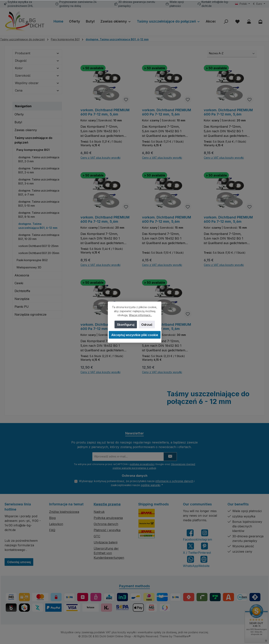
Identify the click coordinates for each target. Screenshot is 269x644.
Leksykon (56, 524)
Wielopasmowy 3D (29, 267)
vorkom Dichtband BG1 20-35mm (39, 253)
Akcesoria (22, 275)
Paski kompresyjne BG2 (32, 260)
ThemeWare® (182, 636)
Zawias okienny (26, 130)
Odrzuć (147, 324)
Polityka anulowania (108, 518)
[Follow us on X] (191, 548)
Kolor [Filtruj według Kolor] (37, 68)
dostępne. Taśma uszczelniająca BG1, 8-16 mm (39, 215)
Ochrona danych (106, 524)
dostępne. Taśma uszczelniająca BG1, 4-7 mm (39, 192)
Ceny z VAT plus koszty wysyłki (100, 158)
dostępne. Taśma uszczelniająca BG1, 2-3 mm (39, 159)
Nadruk (99, 512)
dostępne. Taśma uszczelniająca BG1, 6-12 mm (38, 226)
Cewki (19, 283)
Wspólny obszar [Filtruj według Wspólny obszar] (37, 83)
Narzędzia (22, 299)
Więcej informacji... (140, 315)
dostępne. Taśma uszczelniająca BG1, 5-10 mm (39, 204)
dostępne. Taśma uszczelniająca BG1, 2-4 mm (39, 170)
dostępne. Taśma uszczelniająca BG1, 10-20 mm (39, 237)
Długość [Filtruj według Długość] (37, 61)
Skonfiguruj (126, 324)
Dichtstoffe (22, 291)
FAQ (52, 530)
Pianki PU (22, 307)
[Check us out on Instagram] (205, 535)
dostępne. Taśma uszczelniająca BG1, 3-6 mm (39, 181)
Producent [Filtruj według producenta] (37, 53)
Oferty (19, 114)
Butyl (18, 122)
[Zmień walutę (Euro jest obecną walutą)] (259, 4)
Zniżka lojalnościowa (64, 512)
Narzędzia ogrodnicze (30, 314)
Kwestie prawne (107, 504)
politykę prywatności (142, 464)
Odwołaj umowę (19, 562)
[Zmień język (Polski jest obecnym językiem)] (243, 4)
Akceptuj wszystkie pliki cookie (134, 335)
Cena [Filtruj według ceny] (37, 90)
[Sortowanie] (232, 54)
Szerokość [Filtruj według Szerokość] (37, 76)
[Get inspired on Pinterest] (204, 548)
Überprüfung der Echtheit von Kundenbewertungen (109, 553)
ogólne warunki (150, 485)
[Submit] (170, 457)
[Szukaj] (226, 22)
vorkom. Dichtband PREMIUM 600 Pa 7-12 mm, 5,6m (105, 112)
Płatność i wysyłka (107, 530)
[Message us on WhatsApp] (191, 562)
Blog (52, 518)
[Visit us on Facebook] (190, 535)
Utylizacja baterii (106, 542)
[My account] (249, 22)
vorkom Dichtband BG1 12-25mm (38, 246)
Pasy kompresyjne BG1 (33, 150)
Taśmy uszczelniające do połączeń (33, 140)
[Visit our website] (204, 562)
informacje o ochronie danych (174, 481)
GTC (97, 536)
